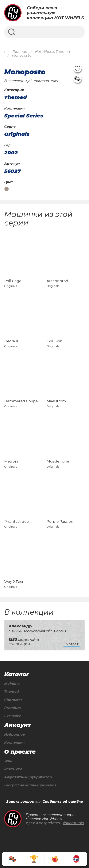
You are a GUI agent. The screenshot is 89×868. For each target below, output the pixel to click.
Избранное (15, 735)
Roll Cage (13, 281)
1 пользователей (45, 81)
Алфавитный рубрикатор (28, 777)
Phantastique (16, 521)
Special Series (24, 116)
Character (13, 700)
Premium (13, 708)
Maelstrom (56, 401)
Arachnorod (57, 281)
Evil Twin (55, 341)
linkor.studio (73, 823)
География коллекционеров (30, 785)
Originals (17, 134)
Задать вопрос (20, 802)
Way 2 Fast (14, 582)
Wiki (8, 761)
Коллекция (14, 743)
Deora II (11, 341)
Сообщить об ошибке (63, 802)
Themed (11, 692)
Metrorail (12, 461)
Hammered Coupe (21, 401)
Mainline (12, 684)
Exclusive (13, 716)
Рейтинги (13, 769)
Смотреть (72, 644)
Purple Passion (60, 521)
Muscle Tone (58, 461)
